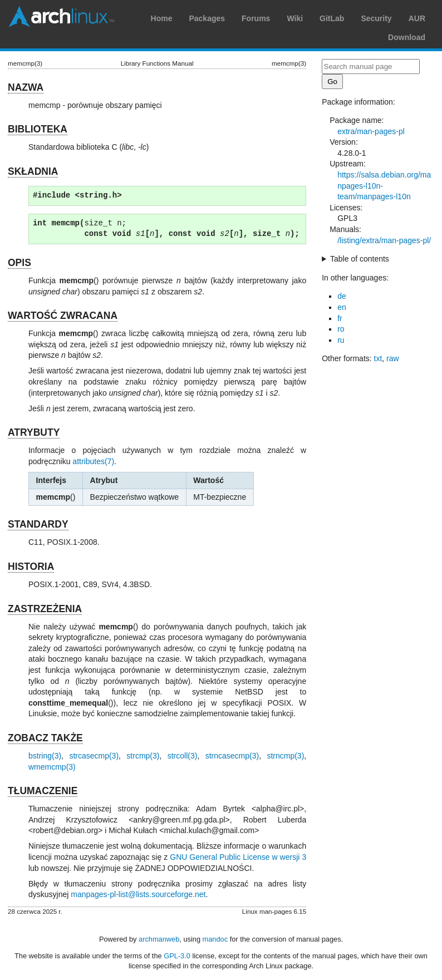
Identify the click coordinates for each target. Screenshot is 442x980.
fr (340, 318)
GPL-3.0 (177, 956)
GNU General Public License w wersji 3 (238, 857)
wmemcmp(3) (52, 767)
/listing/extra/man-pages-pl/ (384, 240)
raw (393, 358)
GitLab (332, 18)
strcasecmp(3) (94, 756)
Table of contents (360, 259)
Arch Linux (61, 17)
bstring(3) (45, 756)
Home (162, 18)
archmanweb (159, 939)
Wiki (295, 18)
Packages (207, 18)
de (342, 296)
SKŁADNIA (33, 171)
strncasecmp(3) (232, 756)
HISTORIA (31, 567)
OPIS (19, 263)
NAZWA (26, 87)
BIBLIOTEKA (38, 129)
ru (341, 340)
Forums (256, 18)
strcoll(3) (183, 756)
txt (378, 358)
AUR (417, 18)
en (342, 307)
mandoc (215, 939)
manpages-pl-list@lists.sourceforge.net (138, 894)
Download (407, 37)
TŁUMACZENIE (43, 791)
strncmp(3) (285, 756)
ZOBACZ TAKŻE (45, 738)
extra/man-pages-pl (371, 131)
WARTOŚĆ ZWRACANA (63, 316)
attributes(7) (93, 461)
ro (341, 329)
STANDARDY (38, 524)
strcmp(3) (143, 756)
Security (376, 18)
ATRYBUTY (34, 432)
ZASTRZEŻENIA (45, 609)
